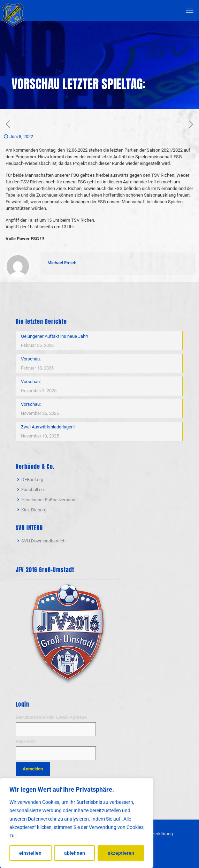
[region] (77, 823)
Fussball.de (33, 490)
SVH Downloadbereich (43, 541)
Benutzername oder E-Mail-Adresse (51, 717)
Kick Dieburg (34, 510)
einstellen (30, 853)
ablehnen (75, 853)
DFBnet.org (32, 479)
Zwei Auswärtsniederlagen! (48, 427)
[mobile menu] (190, 10)
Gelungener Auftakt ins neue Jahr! (54, 336)
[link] (68, 632)
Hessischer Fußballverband (48, 500)
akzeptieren (121, 853)
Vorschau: (31, 359)
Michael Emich (62, 263)
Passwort (25, 741)
